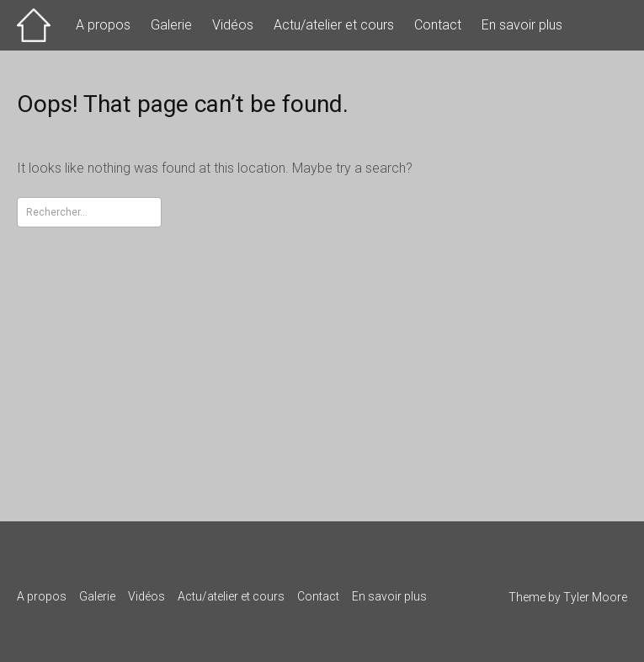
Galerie (171, 25)
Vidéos (233, 25)
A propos (103, 25)
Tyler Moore (595, 597)
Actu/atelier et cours (334, 25)
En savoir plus (522, 25)
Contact (438, 25)
